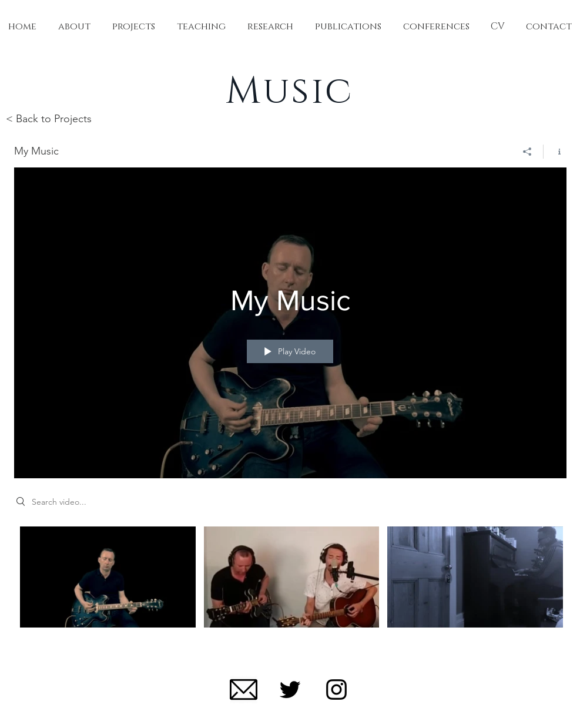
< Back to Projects (49, 119)
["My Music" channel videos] (290, 585)
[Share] (527, 152)
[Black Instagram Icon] (336, 690)
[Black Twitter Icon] (290, 690)
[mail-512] (244, 690)
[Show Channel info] (555, 152)
